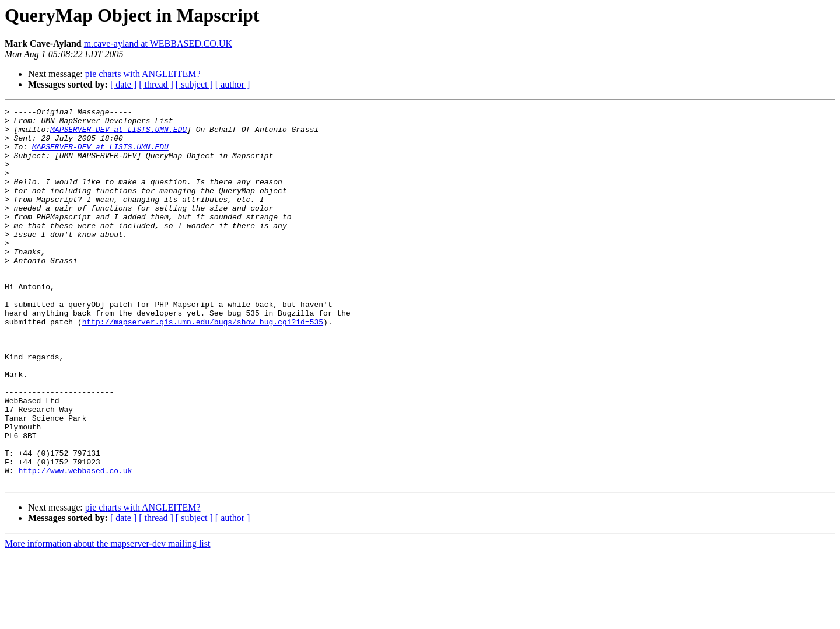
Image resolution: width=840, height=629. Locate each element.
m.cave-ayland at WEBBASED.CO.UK (158, 43)
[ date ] (123, 84)
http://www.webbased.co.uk (75, 544)
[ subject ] (194, 84)
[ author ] (233, 84)
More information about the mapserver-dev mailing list (107, 619)
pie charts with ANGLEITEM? (143, 74)
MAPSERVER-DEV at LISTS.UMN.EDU (118, 134)
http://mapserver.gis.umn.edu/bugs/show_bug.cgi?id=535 (203, 365)
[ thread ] (156, 84)
